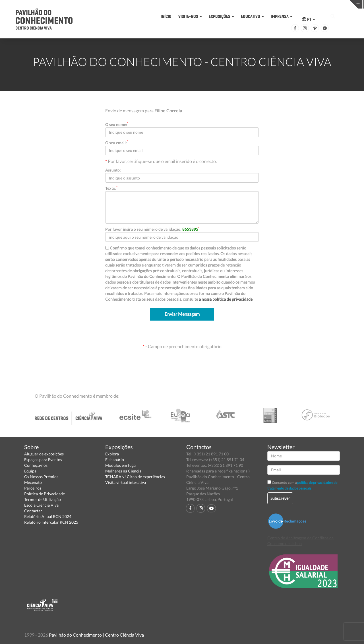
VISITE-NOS (190, 16)
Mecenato (33, 482)
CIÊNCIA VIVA (255, 4)
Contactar (33, 511)
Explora (112, 454)
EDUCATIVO (252, 16)
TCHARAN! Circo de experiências (135, 477)
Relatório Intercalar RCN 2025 (51, 522)
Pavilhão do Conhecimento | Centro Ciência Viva (96, 635)
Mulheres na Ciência (123, 471)
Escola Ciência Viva (41, 505)
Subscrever (280, 498)
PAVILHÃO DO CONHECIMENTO (176, 4)
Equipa (30, 471)
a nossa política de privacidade (226, 299)
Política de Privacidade (45, 494)
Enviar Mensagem (182, 314)
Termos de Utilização (43, 499)
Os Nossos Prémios (41, 477)
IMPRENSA (282, 16)
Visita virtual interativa (126, 482)
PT (309, 19)
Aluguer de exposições (44, 454)
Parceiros (33, 488)
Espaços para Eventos (43, 460)
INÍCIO (166, 16)
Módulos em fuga (120, 465)
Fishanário (115, 460)
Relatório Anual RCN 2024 (48, 516)
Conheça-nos (36, 465)
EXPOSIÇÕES (221, 16)
